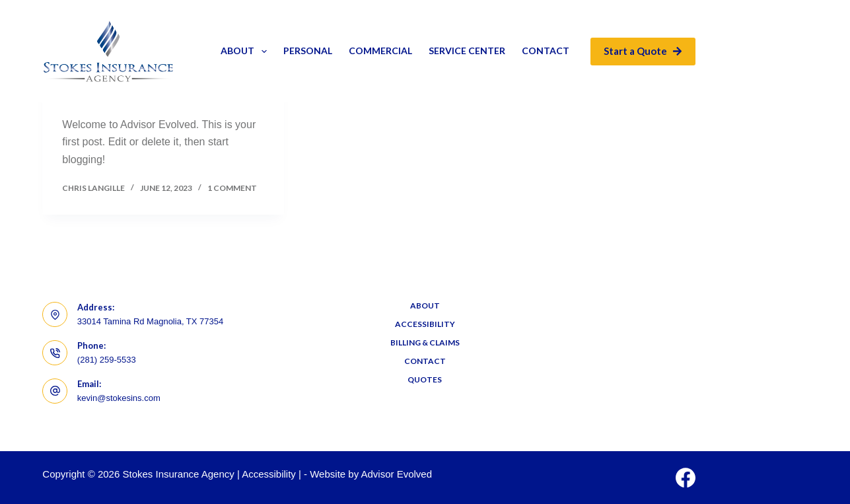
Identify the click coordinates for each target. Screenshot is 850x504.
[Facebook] (686, 478)
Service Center (467, 51)
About (246, 52)
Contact (546, 51)
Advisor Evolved (397, 474)
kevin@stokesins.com (119, 398)
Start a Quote (643, 51)
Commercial (380, 51)
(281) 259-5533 (107, 360)
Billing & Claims (425, 342)
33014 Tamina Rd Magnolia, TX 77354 (150, 321)
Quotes (425, 379)
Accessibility (425, 324)
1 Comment (232, 188)
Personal (308, 51)
